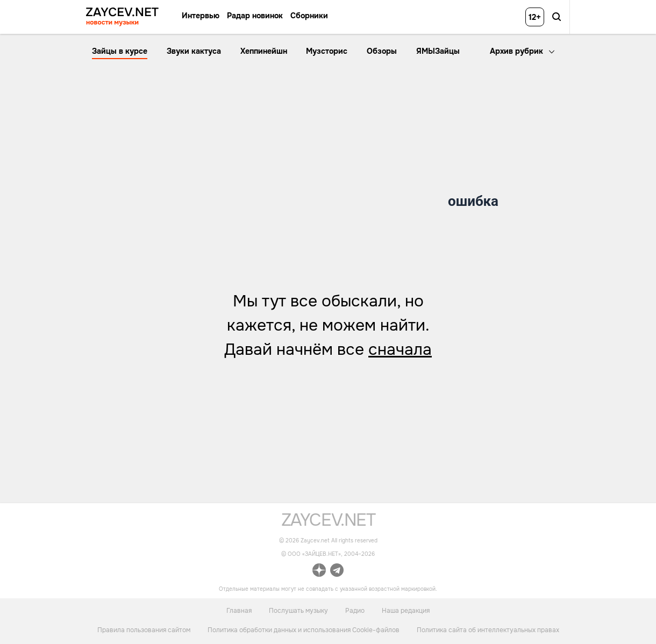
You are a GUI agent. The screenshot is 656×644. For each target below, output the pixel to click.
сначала (400, 349)
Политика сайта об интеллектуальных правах (488, 630)
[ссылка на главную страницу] (328, 523)
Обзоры (382, 51)
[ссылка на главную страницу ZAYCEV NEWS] (122, 17)
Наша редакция (406, 610)
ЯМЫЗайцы (438, 51)
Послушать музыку (298, 610)
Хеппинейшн (264, 51)
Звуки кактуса (194, 51)
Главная (239, 610)
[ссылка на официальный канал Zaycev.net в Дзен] (319, 572)
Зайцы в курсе (120, 51)
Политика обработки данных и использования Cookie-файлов (304, 630)
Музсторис (327, 51)
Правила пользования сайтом (144, 630)
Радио (355, 610)
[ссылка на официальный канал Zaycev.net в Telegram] (337, 572)
